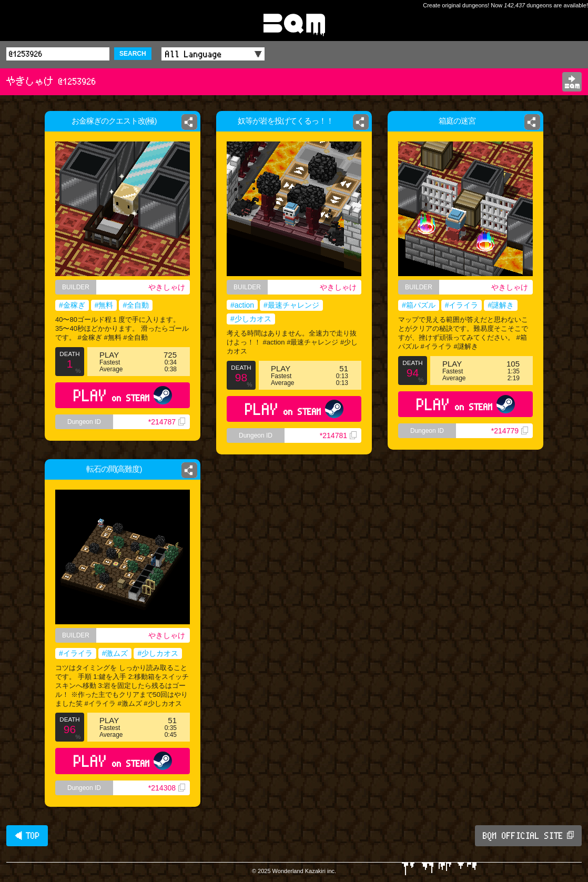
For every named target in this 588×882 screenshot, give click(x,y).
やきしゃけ (167, 287)
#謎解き (501, 305)
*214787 (167, 422)
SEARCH (133, 54)
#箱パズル (419, 305)
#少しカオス (251, 319)
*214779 (510, 431)
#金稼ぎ (72, 305)
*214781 (338, 435)
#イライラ (462, 305)
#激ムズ (115, 653)
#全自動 (136, 305)
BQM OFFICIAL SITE (528, 836)
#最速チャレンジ (291, 305)
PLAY (123, 395)
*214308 (167, 788)
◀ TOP (27, 836)
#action (242, 305)
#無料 (104, 305)
